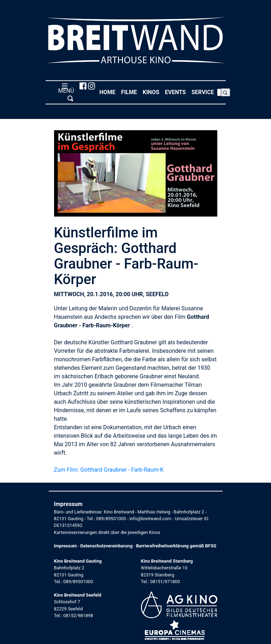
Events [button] (177, 92)
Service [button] (204, 92)
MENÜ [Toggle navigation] (65, 92)
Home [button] (109, 92)
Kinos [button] (152, 92)
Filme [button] (131, 92)
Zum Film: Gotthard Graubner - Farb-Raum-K (109, 470)
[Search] (219, 92)
